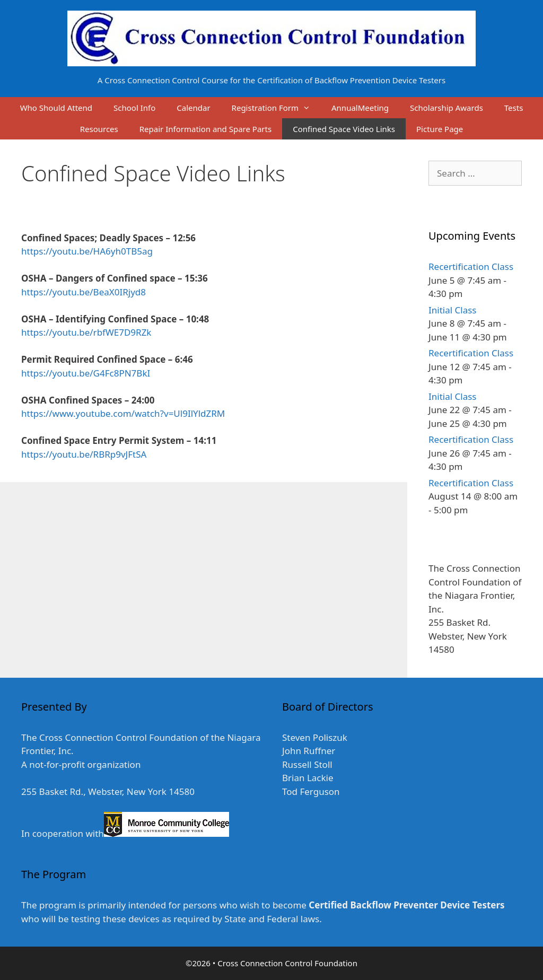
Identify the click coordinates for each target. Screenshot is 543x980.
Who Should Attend (56, 108)
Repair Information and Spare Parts (205, 129)
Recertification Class (471, 266)
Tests (514, 108)
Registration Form (276, 108)
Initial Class (452, 310)
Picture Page (440, 129)
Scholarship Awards (446, 108)
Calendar (193, 108)
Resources (99, 129)
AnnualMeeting (360, 108)
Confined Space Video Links (344, 129)
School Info (134, 108)
